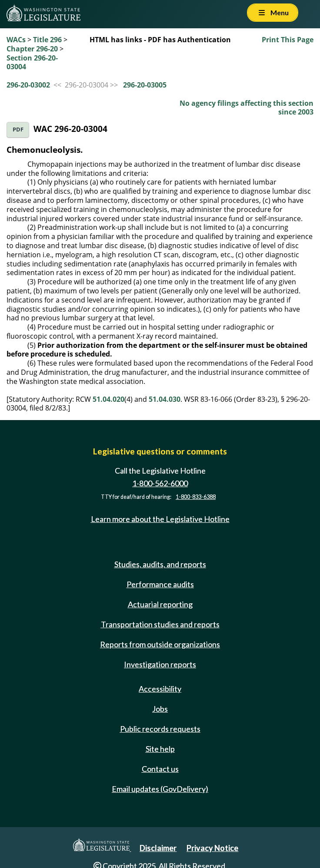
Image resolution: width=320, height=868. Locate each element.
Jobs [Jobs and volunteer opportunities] (160, 709)
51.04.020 (108, 399)
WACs (16, 40)
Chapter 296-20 (32, 49)
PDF (18, 130)
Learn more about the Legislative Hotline (160, 519)
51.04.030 (165, 399)
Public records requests (160, 729)
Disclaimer (158, 848)
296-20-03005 (145, 85)
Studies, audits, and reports (160, 564)
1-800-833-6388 (196, 497)
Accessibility (160, 689)
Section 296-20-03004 (32, 62)
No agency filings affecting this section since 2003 (247, 108)
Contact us (160, 769)
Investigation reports (160, 664)
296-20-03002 (28, 85)
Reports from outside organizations (160, 644)
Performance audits (160, 584)
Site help (160, 749)
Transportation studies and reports (160, 624)
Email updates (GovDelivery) (160, 789)
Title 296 (47, 40)
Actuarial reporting (160, 604)
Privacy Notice (212, 848)
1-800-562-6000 (160, 483)
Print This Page (288, 40)
